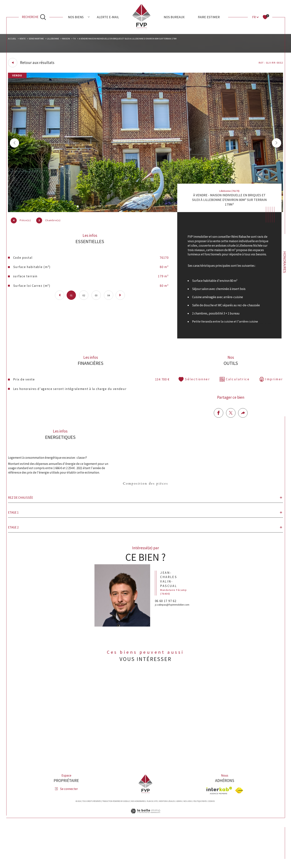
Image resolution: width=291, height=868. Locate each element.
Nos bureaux (174, 17)
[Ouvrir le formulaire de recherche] (34, 17)
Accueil (14, 39)
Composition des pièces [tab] (145, 513)
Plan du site (152, 842)
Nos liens (188, 842)
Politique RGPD (200, 842)
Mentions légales (167, 842)
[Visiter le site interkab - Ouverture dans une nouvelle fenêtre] (219, 831)
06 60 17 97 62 (169, 651)
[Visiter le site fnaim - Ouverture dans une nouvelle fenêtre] (239, 831)
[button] (275, 145)
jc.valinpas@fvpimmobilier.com (174, 657)
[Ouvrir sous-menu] (89, 17)
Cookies (211, 842)
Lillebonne (59, 39)
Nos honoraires (138, 842)
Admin (179, 842)
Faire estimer (209, 17)
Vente (25, 39)
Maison (74, 39)
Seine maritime (41, 39)
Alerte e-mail (108, 17)
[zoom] (146, 213)
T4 (83, 39)
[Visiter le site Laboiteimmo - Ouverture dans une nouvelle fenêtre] (145, 856)
